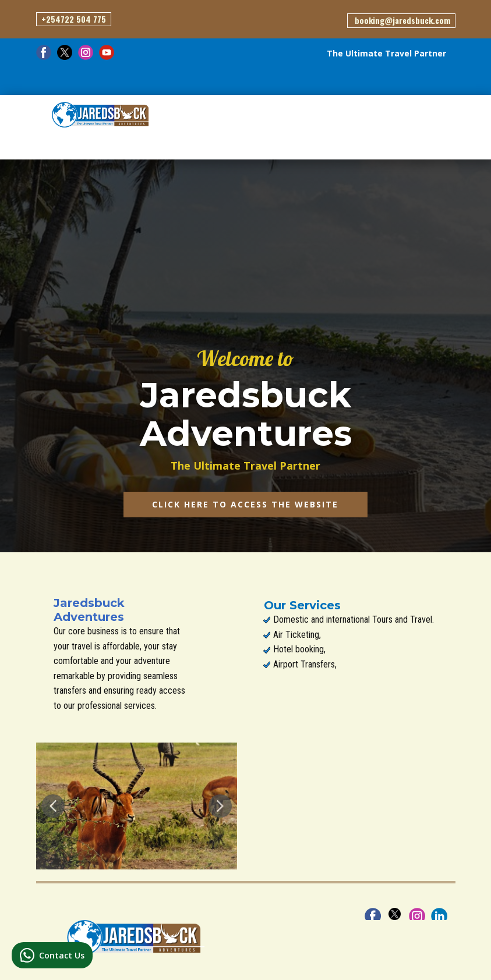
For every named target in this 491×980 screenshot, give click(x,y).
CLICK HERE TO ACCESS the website (245, 504)
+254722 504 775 (74, 19)
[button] (53, 806)
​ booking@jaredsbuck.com (401, 20)
